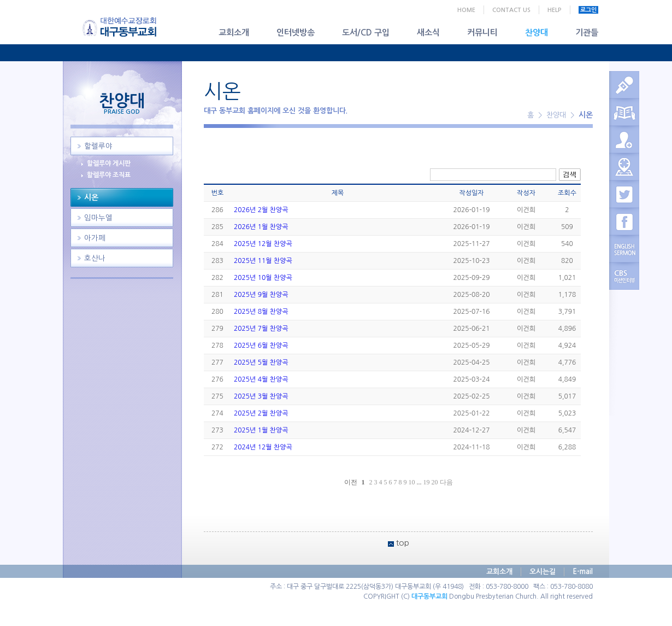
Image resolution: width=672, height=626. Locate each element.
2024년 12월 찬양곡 (263, 447)
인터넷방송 (296, 33)
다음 (446, 482)
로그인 (588, 10)
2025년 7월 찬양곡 (261, 329)
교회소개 (234, 33)
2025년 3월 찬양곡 (261, 396)
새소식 (428, 33)
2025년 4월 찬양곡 (261, 379)
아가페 (95, 238)
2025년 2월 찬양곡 (261, 413)
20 (435, 482)
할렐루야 (98, 146)
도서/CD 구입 (366, 33)
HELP (555, 10)
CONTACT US (511, 10)
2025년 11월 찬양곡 (263, 261)
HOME (466, 10)
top (403, 543)
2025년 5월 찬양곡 (261, 362)
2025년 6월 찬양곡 (261, 346)
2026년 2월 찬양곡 (261, 210)
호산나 (95, 258)
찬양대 (537, 33)
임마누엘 (98, 218)
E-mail (583, 572)
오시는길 (543, 572)
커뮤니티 (482, 33)
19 (427, 482)
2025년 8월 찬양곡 (261, 312)
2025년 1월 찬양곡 (261, 430)
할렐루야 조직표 (109, 175)
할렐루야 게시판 (109, 163)
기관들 (587, 33)
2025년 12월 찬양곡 (263, 244)
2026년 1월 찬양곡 (261, 227)
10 (412, 482)
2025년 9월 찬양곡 (261, 295)
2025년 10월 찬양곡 (263, 278)
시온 (91, 197)
